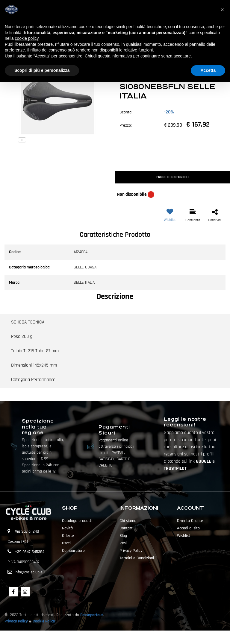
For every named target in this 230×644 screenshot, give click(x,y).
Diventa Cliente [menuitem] (190, 521)
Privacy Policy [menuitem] (131, 551)
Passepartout (92, 615)
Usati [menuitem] (66, 543)
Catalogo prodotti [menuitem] (77, 521)
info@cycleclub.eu (30, 572)
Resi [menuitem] (123, 543)
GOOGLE (204, 461)
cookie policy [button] (27, 38)
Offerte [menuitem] (68, 536)
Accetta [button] (208, 70)
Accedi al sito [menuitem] (188, 528)
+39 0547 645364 (30, 552)
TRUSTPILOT (175, 468)
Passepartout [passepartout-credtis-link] (125, 637)
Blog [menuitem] (123, 536)
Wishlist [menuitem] (184, 536)
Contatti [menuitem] (127, 528)
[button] (57, 95)
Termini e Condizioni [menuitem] (137, 558)
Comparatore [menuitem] (73, 551)
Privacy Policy (16, 621)
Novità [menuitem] (67, 528)
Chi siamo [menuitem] (128, 521)
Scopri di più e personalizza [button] (42, 70)
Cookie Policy (44, 621)
